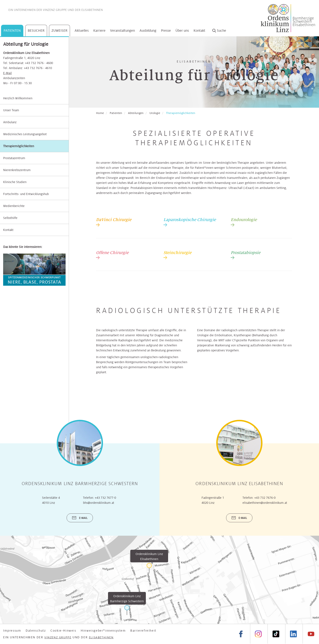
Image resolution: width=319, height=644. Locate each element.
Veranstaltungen (123, 31)
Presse (166, 31)
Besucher (36, 31)
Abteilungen (136, 113)
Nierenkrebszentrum (17, 170)
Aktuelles (82, 31)
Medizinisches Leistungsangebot (25, 134)
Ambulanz (10, 122)
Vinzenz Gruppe (55, 10)
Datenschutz (36, 631)
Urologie (155, 113)
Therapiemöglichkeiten (19, 146)
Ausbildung (148, 31)
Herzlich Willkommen (18, 98)
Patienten (12, 31)
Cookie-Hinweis (63, 631)
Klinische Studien (15, 182)
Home (100, 113)
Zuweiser (59, 31)
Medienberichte (14, 206)
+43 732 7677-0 (105, 498)
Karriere (99, 31)
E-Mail (7, 73)
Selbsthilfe (10, 218)
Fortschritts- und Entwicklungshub (26, 194)
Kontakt (199, 31)
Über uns (182, 31)
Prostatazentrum (14, 158)
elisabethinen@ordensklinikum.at (265, 503)
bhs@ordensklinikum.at (99, 503)
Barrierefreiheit (143, 631)
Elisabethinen (92, 10)
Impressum (12, 631)
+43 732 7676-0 (265, 498)
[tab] (114, 222)
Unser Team (11, 110)
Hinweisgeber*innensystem (103, 631)
